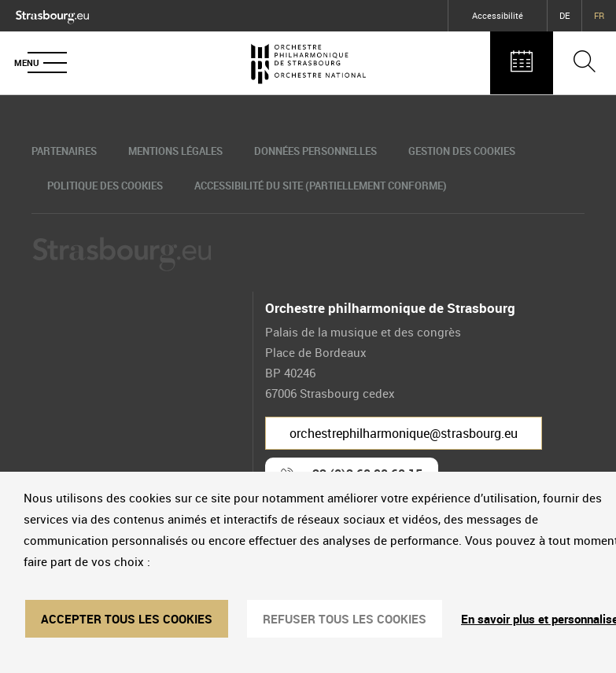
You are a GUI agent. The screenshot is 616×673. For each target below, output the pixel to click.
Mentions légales (175, 151)
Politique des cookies (105, 186)
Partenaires (64, 151)
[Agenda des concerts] (522, 63)
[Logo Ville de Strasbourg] (52, 14)
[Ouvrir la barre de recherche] (585, 63)
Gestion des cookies (462, 151)
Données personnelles (315, 151)
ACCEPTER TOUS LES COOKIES (127, 619)
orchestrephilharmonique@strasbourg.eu (404, 433)
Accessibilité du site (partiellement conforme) (321, 186)
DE (564, 15)
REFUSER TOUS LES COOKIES (345, 619)
